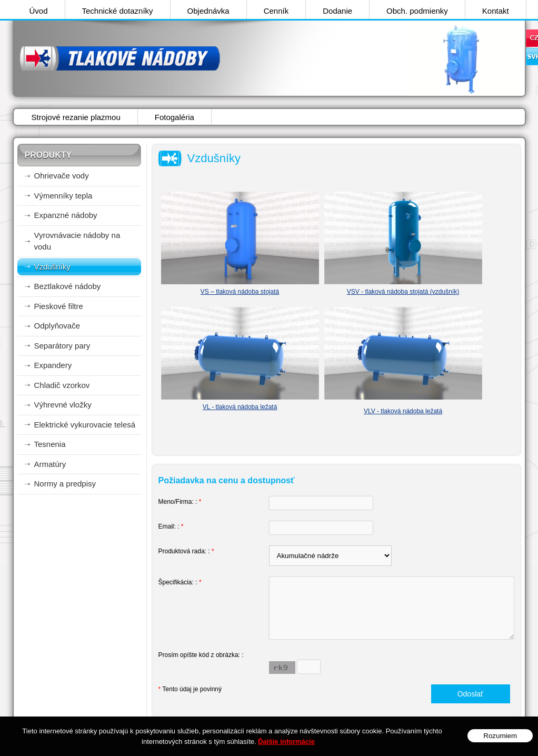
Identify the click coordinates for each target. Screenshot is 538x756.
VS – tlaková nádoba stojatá (240, 292)
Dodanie (337, 11)
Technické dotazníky (118, 11)
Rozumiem (500, 736)
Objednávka (208, 11)
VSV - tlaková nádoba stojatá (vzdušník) (403, 292)
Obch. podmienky (417, 11)
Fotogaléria (175, 117)
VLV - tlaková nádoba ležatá (403, 411)
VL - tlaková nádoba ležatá (240, 407)
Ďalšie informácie (286, 742)
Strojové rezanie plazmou (76, 117)
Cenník (276, 11)
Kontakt (496, 11)
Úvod (39, 11)
